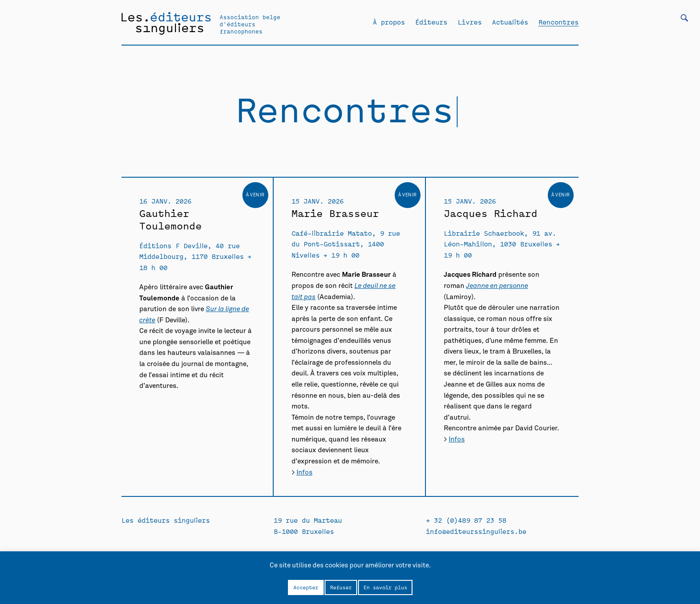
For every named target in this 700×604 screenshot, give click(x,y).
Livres (470, 22)
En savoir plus (385, 587)
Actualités (510, 22)
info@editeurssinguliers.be (476, 531)
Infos (304, 473)
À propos (389, 22)
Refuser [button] (341, 587)
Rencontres (558, 22)
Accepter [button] (306, 587)
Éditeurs (431, 22)
